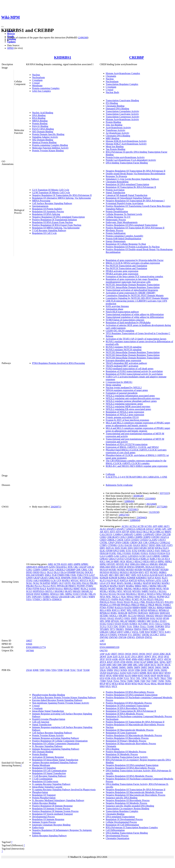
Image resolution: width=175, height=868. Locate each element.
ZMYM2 (104, 637)
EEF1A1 (110, 548)
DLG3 (57, 572)
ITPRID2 (87, 578)
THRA (136, 626)
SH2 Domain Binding (43, 140)
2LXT (128, 657)
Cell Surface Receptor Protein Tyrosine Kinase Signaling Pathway (64, 697)
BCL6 (153, 532)
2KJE (168, 654)
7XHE (136, 681)
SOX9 (159, 618)
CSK (91, 570)
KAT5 (161, 575)
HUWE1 (154, 572)
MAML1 (129, 583)
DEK (158, 545)
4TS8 (123, 662)
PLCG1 (38, 586)
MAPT (122, 586)
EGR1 (124, 548)
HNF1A (114, 567)
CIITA (127, 540)
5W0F (150, 670)
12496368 (83, 38)
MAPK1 (66, 580)
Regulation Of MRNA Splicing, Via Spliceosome (56, 228)
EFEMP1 (40, 575)
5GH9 (103, 665)
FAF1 (158, 551)
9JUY (114, 686)
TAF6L (167, 624)
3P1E (166, 657)
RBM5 (169, 607)
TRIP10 (138, 629)
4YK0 (136, 662)
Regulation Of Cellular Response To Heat (126, 244)
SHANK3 (59, 591)
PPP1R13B (62, 586)
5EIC (156, 662)
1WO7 (149, 654)
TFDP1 (122, 626)
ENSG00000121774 (36, 647)
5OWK (124, 670)
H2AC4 (136, 559)
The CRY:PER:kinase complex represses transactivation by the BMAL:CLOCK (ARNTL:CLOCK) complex (136, 462)
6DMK (143, 673)
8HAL (154, 684)
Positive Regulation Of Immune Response (52, 806)
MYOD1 (137, 591)
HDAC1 (130, 561)
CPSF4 (118, 542)
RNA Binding (39, 118)
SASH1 (92, 589)
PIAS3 (127, 602)
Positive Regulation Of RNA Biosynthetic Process (130, 692)
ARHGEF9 (43, 567)
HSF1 (141, 572)
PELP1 (150, 599)
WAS (147, 632)
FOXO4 (161, 553)
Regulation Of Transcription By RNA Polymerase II (131, 187)
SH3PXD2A (39, 591)
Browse (11, 34)
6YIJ (102, 678)
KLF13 (103, 580)
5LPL (108, 667)
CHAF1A (164, 537)
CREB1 (126, 542)
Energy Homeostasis (116, 241)
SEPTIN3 (133, 613)
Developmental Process (43, 817)
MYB (166, 589)
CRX (140, 542)
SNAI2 (111, 618)
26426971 (55, 507)
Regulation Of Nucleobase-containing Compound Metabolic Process (139, 716)
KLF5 (117, 580)
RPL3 (130, 610)
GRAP (36, 578)
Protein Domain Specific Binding (48, 134)
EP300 (110, 551)
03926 (29, 644)
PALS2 (86, 583)
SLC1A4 (132, 616)
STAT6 (125, 624)
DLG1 (43, 572)
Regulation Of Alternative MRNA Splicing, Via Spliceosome (61, 198)
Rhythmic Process (115, 230)
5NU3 (117, 670)
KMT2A (124, 580)
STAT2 (103, 624)
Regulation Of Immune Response (48, 819)
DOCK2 (80, 572)
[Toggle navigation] (2, 27)
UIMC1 (127, 632)
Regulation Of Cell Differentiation (122, 825)
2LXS (121, 657)
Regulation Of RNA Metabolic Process (125, 714)
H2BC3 (153, 559)
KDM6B (131, 578)
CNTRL (104, 542)
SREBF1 (132, 621)
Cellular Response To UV (118, 217)
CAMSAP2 (128, 534)
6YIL (114, 678)
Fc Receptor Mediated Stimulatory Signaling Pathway (58, 800)
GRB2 (51, 578)
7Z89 (42, 670)
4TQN (116, 662)
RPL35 (137, 610)
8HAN (168, 684)
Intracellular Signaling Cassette (47, 787)
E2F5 (170, 545)
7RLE (163, 678)
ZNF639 (140, 637)
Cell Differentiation (115, 830)
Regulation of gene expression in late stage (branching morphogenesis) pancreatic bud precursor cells (132, 281)
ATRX (133, 532)
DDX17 (144, 545)
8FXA (115, 684)
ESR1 (122, 551)
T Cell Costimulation (42, 779)
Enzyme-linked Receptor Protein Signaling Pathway (57, 700)
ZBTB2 (146, 635)
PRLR (151, 605)
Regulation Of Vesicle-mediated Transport (52, 814)
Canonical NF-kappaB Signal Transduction (127, 195)
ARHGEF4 (32, 567)
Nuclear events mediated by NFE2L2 (124, 388)
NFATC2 (142, 594)
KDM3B (113, 578)
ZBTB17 (137, 635)
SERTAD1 (143, 613)
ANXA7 (150, 529)
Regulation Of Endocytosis (45, 781)
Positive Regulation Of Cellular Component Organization (60, 741)
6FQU (109, 675)
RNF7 (124, 610)
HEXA (147, 561)
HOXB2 (121, 570)
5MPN (137, 667)
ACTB (57, 564)
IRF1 (111, 575)
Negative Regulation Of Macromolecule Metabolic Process (134, 792)
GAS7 (92, 575)
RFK (109, 610)
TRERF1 (120, 629)
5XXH (103, 673)
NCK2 (36, 583)
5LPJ (102, 667)
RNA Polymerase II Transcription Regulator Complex (132, 827)
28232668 (151, 504)
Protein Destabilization (117, 211)
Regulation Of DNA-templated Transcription (128, 184)
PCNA (143, 599)
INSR (74, 578)
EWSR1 (142, 551)
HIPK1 (161, 561)
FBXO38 (104, 553)
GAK (116, 556)
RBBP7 (144, 607)
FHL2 (120, 553)
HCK (58, 578)
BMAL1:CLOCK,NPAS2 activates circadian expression (133, 263)
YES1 (29, 599)
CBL (76, 567)
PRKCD (135, 605)
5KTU (153, 665)
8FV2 (109, 684)
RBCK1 (152, 607)
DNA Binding (39, 115)
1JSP (102, 654)
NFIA (102, 597)
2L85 (115, 657)
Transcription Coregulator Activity (123, 111)
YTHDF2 (113, 635)
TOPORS (160, 626)
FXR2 (80, 575)
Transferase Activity (116, 130)
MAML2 (138, 583)
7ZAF (79, 670)
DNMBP (71, 572)
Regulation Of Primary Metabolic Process (126, 741)
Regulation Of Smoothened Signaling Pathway (128, 198)
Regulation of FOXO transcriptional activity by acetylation (134, 371)
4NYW (168, 659)
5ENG (163, 662)
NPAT (137, 597)
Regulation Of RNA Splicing (46, 214)
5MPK (130, 667)
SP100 (166, 618)
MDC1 (145, 586)
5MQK (166, 667)
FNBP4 (61, 575)
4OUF (110, 662)
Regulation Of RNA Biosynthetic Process (126, 708)
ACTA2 (133, 526)
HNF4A (131, 567)
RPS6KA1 (153, 610)
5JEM (147, 665)
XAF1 (168, 632)
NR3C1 (144, 597)
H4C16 (110, 561)
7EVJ (132, 678)
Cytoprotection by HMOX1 (119, 382)
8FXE (121, 684)
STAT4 (118, 624)
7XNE (161, 681)
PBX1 (128, 599)
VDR (142, 632)
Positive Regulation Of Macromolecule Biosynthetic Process (135, 725)
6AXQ (123, 673)
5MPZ (144, 667)
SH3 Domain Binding (43, 132)
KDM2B (104, 578)
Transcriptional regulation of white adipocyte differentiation (135, 314)
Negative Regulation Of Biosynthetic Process (128, 800)
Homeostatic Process (116, 220)
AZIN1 (52, 567)
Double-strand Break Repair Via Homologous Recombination (136, 174)
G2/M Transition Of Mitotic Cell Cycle (51, 193)
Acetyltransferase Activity (118, 128)
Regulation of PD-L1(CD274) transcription (127, 444)
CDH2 (103, 537)
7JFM (144, 678)
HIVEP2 (120, 564)
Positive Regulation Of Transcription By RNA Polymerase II (135, 228)
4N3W (122, 659)
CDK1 (29, 570)
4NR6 (147, 659)
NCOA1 (162, 591)
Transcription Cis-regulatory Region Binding (128, 808)
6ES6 (155, 673)
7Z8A (48, 670)
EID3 (136, 548)
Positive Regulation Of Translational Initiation (54, 220)
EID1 (130, 548)
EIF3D (151, 548)
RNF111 (116, 610)
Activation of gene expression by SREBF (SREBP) (131, 293)
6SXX (167, 675)
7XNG (168, 681)
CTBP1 (103, 545)
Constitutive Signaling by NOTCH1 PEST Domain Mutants (135, 295)
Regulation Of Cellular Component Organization (56, 743)
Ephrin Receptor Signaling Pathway (49, 836)
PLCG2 (46, 586)
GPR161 (104, 559)
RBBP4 (136, 607)
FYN (86, 575)
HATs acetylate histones (117, 306)
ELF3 (166, 548)
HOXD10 (104, 572)
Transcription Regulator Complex (122, 84)
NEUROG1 (131, 594)
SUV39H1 (143, 624)
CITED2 (144, 540)
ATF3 (112, 532)
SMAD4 (167, 616)
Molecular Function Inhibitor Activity (50, 148)
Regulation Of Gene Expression (121, 733)
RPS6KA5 (105, 613)
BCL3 (146, 532)
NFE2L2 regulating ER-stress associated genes (128, 409)
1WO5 (135, 654)
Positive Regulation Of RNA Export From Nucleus (57, 225)
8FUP (103, 684)
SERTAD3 (165, 613)
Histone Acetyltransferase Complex (123, 73)
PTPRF (110, 607)
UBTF (120, 632)
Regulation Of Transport (44, 795)
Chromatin (111, 76)
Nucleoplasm (38, 77)
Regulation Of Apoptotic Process (48, 211)
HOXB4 (138, 570)
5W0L (157, 670)
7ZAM (86, 670)
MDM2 (153, 586)
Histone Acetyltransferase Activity (122, 119)
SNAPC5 (119, 618)
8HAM (161, 684)
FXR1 (73, 575)
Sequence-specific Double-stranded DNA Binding (130, 806)
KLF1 (165, 578)
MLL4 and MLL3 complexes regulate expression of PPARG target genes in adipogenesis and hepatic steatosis (138, 424)
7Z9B (60, 670)
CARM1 (138, 534)
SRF (149, 621)
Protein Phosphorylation (44, 798)
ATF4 (118, 532)
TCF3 (110, 626)
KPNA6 (150, 580)
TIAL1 (143, 626)
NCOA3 (112, 594)
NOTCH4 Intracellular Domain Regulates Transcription (133, 358)
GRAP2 (44, 578)
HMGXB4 (105, 567)
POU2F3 (169, 602)
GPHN (29, 578)
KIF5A (151, 578)
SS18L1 (155, 621)
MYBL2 (113, 591)
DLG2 (50, 572)
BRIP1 (168, 532)
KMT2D (133, 580)
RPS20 (144, 610)
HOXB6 (147, 570)
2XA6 (29, 670)
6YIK (108, 678)
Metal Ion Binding (115, 146)
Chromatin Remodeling (117, 182)
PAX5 (122, 599)
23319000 (150, 499)
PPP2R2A (126, 605)
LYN (59, 580)
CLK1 (52, 570)
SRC (62, 594)
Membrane (37, 86)
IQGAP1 (104, 575)
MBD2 (138, 586)
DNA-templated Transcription (120, 817)
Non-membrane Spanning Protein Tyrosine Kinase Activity (61, 703)
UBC (73, 597)
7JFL (138, 678)
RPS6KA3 (164, 610)
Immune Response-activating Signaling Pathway (56, 738)
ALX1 (103, 529)
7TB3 (169, 678)
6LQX (128, 675)
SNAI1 (103, 618)
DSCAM (30, 575)
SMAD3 (159, 616)
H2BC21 (145, 559)
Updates (11, 42)
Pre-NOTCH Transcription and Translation (126, 266)
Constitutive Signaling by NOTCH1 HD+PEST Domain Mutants (137, 298)
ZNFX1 (148, 637)
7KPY (157, 678)
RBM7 (77, 589)
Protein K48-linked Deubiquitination (124, 239)
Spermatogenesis (40, 206)
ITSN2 (29, 580)
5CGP (143, 662)
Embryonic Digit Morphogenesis (122, 222)
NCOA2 (104, 594)
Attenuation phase (115, 309)
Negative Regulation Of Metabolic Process (127, 803)
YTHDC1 (37, 599)
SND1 (127, 618)
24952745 (124, 515)
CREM (133, 542)
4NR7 (154, 659)
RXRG (114, 613)
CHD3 (103, 540)
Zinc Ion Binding (114, 125)
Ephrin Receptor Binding (44, 803)
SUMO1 (133, 624)
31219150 (154, 512)
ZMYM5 (113, 637)
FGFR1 (113, 553)
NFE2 (159, 594)
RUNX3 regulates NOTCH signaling (124, 347)
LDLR (165, 580)
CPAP (111, 542)
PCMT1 (136, 599)
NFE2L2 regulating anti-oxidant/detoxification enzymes (133, 398)
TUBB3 (46, 597)
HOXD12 (114, 572)
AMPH (77, 564)
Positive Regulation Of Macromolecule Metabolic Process (134, 735)
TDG (116, 626)
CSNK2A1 (154, 542)
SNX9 (37, 594)
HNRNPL (140, 567)
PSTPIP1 (81, 586)
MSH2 (145, 589)
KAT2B (154, 575)
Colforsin (110, 474)
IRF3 (117, 575)
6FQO (168, 673)
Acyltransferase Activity (118, 133)
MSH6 (152, 589)
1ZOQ (156, 654)
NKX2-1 (116, 597)
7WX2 (123, 681)
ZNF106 (122, 637)
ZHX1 (163, 635)
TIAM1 (151, 626)
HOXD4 (134, 572)
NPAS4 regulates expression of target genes (127, 390)
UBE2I (113, 632)
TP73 (112, 629)
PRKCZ (144, 605)
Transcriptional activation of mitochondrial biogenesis (132, 290)
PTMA (103, 607)
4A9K (115, 659)
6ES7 (161, 673)
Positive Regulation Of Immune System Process (55, 811)
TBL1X (92, 594)
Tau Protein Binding (116, 149)
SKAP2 (68, 591)
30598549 (138, 496)
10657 (29, 641)
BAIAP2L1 (62, 567)
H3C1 (103, 561)
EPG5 (116, 551)
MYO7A (84, 580)
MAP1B (147, 583)
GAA (102, 556)
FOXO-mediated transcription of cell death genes (130, 369)
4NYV (160, 659)
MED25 (104, 589)
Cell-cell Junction (41, 722)
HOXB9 (164, 570)
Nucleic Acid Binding (43, 113)
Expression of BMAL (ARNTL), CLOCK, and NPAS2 (132, 447)
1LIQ (108, 654)
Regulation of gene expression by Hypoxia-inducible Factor (135, 260)
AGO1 (64, 564)
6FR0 (115, 675)
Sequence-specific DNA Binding (122, 798)
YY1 (130, 635)
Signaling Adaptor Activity (45, 137)
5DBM (150, 662)
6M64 (134, 675)
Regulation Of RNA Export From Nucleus (53, 222)
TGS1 (129, 626)
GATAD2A (133, 556)
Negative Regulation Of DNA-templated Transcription (58, 217)
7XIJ (148, 681)
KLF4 (110, 580)
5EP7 (169, 662)
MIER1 (120, 589)
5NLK (103, 670)
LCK (54, 580)
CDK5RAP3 (113, 537)
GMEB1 (156, 556)
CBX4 (158, 534)
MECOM (162, 586)
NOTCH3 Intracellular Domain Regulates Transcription (133, 352)
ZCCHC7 (155, 635)
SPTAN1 (115, 621)
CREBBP (136, 57)
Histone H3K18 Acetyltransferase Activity (126, 141)
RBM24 (161, 607)
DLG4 (64, 572)
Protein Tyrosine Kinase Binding (48, 151)
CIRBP (44, 570)
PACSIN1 (77, 583)
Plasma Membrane (41, 765)
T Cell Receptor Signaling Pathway (49, 230)
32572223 (164, 493)
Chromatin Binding (115, 106)
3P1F (102, 659)
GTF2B (128, 559)
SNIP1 (134, 618)
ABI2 (50, 564)
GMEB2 (165, 556)
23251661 (133, 509)
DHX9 (36, 572)
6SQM (160, 675)
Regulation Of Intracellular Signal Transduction (55, 760)
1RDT (114, 654)
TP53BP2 (104, 629)
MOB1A (137, 589)
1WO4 (128, 654)
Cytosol (36, 83)
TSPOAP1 (37, 597)
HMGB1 (154, 564)
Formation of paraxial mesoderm (122, 393)
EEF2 (118, 548)
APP (169, 529)
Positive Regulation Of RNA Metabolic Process (129, 703)
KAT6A (169, 575)
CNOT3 (162, 540)
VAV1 (85, 597)
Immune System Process (44, 822)
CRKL (84, 570)
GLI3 (149, 556)
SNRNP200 (144, 618)
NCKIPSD (45, 583)
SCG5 (29, 591)
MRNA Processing (41, 201)
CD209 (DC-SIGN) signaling (120, 331)
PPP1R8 (116, 605)
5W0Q (164, 670)
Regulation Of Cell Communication (49, 771)
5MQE (151, 667)
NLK (123, 597)
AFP (155, 526)
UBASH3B (64, 597)
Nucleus (36, 75)
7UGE (110, 681)
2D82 (162, 654)
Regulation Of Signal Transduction (49, 773)
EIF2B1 (143, 548)
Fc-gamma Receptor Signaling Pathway (51, 784)
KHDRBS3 (45, 580)
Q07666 (30, 651)
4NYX (103, 662)
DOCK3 (89, 572)
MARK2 (130, 586)
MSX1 (159, 589)
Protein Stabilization (116, 233)
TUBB (161, 629)
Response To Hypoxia (116, 176)
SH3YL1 (49, 591)
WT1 (162, 632)
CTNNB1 (112, 545)
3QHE (36, 670)
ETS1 (129, 551)
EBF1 (103, 548)
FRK (67, 575)
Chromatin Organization (118, 838)
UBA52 (54, 597)
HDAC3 (138, 561)
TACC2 (159, 624)
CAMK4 (117, 534)
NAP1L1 (154, 591)
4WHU (129, 662)
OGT (61, 583)
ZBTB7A (47, 599)
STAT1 (163, 621)
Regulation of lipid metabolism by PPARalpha (128, 323)
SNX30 (30, 594)
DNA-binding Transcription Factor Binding (127, 163)
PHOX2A (104, 602)
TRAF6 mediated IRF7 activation (122, 366)
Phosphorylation (40, 792)
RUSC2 (84, 589)
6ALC (116, 673)
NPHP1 (54, 583)
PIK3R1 (94, 583)
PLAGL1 (135, 602)
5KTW (160, 665)
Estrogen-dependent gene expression (124, 360)
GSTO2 (120, 559)
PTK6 (29, 589)
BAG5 (140, 532)
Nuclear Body (113, 92)
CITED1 (135, 540)
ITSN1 (95, 578)
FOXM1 (136, 553)
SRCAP (124, 621)
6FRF (121, 675)
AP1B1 (158, 529)
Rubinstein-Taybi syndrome (119, 485)
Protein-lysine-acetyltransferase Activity (125, 157)
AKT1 (166, 526)
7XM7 (154, 681)
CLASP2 (153, 540)
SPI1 (102, 621)
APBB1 (85, 564)
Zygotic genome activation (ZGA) (122, 417)
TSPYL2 (153, 629)
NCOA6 (121, 594)
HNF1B (123, 567)
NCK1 (29, 583)
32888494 (129, 501)
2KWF (103, 657)
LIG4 (102, 583)
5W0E (144, 670)
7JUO (150, 678)
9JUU (108, 686)
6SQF (153, 675)
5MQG (158, 667)
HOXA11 (160, 567)
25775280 (162, 507)
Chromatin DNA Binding (118, 136)
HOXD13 (124, 572)
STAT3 (76, 594)
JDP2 (134, 575)
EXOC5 (150, 551)
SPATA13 (55, 594)
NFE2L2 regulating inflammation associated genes (130, 396)
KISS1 (158, 578)
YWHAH (122, 635)
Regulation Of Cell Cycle (44, 233)
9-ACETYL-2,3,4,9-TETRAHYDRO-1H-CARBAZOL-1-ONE (137, 477)
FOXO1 (144, 553)
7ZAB (66, 670)
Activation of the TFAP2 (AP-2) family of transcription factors (136, 339)
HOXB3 (130, 570)
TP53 (167, 626)
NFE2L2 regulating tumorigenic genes (124, 404)
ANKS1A (131, 529)
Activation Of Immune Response (48, 757)
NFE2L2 (167, 594)
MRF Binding (113, 138)
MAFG (120, 583)
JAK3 (36, 580)
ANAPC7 (121, 529)
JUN (139, 575)
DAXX (137, 545)
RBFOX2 (68, 589)
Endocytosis (38, 827)
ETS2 (135, 551)
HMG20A (135, 564)
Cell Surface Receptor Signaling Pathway (52, 203)
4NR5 (141, 659)
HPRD (10, 48)
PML (143, 602)
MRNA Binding (40, 121)
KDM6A (122, 578)
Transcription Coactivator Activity (122, 114)
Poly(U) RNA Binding (43, 129)
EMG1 (48, 575)
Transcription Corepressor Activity (123, 117)
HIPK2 (168, 561)
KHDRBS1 (63, 57)
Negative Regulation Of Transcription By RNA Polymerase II (62, 195)
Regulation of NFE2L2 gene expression (125, 412)
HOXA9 (104, 570)
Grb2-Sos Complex (41, 91)
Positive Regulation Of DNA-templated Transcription (132, 225)
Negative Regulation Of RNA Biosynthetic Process (131, 768)
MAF (114, 583)
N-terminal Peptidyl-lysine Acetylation (125, 203)
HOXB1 (113, 570)
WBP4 (92, 597)
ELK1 (103, 551)
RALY (43, 589)
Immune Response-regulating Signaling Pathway (56, 749)
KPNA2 (142, 580)
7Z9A (54, 670)
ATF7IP (125, 532)
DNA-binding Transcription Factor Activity (127, 757)
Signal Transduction (115, 193)
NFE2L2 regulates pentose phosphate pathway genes (131, 401)
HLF (127, 564)
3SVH (108, 659)
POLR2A (150, 602)
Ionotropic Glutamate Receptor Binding (51, 825)
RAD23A (119, 607)
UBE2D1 (104, 632)
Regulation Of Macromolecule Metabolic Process (130, 730)
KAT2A (146, 575)
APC (164, 529)
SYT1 (152, 624)
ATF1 (106, 532)
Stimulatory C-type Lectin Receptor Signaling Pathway (132, 179)
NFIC (109, 597)
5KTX (167, 665)
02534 (103, 644)
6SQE (147, 675)
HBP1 (117, 561)
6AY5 (136, 673)
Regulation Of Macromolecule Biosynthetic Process (131, 743)
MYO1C (75, 580)
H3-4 (167, 559)
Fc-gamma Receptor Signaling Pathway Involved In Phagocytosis (64, 790)
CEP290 (155, 537)
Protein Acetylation (115, 190)
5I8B (130, 665)
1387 (102, 641)
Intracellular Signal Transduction (48, 711)
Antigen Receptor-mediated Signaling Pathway (55, 762)
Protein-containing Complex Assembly (125, 236)
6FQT (103, 675)
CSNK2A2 (165, 542)
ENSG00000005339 (110, 647)
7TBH (103, 681)
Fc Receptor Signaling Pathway (47, 746)
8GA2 (147, 684)
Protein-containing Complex (46, 88)
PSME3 (167, 605)
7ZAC (73, 670)
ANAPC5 (111, 529)
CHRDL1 (111, 540)
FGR (54, 575)
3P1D (160, 657)
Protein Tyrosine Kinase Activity (48, 735)
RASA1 (59, 589)
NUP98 (160, 597)
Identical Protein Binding (44, 142)
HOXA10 (150, 567)
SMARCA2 (87, 591)
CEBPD (147, 537)
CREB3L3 (60, 570)
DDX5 (29, 572)
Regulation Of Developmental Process (124, 819)
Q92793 (104, 651)
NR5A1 (152, 597)
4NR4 (134, 659)
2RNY (141, 657)
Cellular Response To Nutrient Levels (124, 214)
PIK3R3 (30, 586)
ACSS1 (125, 526)
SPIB (108, 621)
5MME (115, 667)
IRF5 (122, 575)
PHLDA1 (159, 599)
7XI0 (143, 681)
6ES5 (150, 673)
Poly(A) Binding (40, 126)
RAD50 (128, 607)
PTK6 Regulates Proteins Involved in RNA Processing (58, 363)
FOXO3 (153, 553)
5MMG (123, 667)
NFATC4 (151, 594)
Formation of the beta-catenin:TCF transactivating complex (135, 276)
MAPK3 (114, 586)
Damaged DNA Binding (117, 109)
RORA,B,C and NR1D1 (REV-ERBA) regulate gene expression (137, 466)
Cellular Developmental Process (121, 822)
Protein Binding (40, 123)
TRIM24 (129, 629)
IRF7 (128, 575)
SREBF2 (142, 621)
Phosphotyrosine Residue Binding (49, 695)
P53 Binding (112, 103)
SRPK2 (69, 594)
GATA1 (123, 556)
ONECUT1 (105, 599)
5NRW (110, 670)
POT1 (53, 586)
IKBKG (163, 572)
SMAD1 (141, 616)
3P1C (155, 657)
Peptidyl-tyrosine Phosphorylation (49, 719)
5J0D (141, 665)
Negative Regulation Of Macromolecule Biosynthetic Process (136, 795)
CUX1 (121, 545)
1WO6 (142, 654)
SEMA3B (123, 613)
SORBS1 (45, 594)
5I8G (135, 665)
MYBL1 (104, 591)
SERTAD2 (154, 613)
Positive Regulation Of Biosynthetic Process (127, 738)
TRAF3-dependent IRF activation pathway (126, 363)
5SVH (131, 670)
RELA (103, 610)
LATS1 (158, 580)
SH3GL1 (114, 616)
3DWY (148, 657)
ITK (80, 578)
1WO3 (121, 654)
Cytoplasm (37, 80)
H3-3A (161, 559)
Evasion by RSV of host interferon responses (128, 420)
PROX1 (159, 605)
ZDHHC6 (57, 599)
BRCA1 (160, 532)
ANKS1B (141, 529)
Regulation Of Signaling (44, 768)
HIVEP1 (111, 564)
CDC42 (91, 567)
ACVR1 (148, 526)
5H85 (109, 665)
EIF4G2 (159, 548)
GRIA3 (112, 559)
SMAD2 (77, 591)
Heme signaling (113, 385)
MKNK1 (128, 589)
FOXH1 (127, 553)
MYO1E (127, 591)
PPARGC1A (106, 605)
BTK (70, 567)
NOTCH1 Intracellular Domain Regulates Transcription (133, 285)
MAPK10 (104, 586)
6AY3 (130, 673)
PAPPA (115, 599)
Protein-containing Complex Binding (50, 145)
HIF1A (154, 561)
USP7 (79, 597)
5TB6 (137, 670)
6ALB (110, 673)
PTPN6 (36, 589)
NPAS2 (130, 597)
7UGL (116, 681)
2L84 (109, 657)
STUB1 (84, 594)
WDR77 (154, 632)
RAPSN (51, 589)
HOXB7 (156, 570)
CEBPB (138, 537)
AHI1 (70, 564)
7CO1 (126, 678)
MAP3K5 (156, 583)
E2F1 (164, 545)
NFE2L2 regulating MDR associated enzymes (128, 406)
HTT (147, 572)
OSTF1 (68, 583)
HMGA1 (145, 564)
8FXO (134, 684)
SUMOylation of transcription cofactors (125, 320)
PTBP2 (90, 586)
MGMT (112, 589)
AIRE (160, 526)
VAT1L (135, 632)
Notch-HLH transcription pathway (122, 312)
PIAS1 (113, 602)
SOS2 (153, 618)
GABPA (109, 556)
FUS (168, 553)
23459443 (141, 518)
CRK (78, 570)
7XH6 (130, 681)
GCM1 (142, 556)
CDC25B (166, 534)
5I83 (114, 665)
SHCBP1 (123, 616)
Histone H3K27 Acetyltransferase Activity (126, 144)
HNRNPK (66, 578)
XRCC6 (104, 635)
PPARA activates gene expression (122, 271)
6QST (141, 675)
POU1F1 (160, 602)
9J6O (102, 686)
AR (101, 532)
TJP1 (29, 597)
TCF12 (103, 626)
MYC (120, 591)
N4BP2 (145, 591)
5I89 (124, 665)
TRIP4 (145, 629)
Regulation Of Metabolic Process (122, 754)
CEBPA (37, 570)
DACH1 (128, 545)
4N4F (128, 659)
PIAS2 (120, 602)
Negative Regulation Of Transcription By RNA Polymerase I (135, 201)
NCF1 (92, 580)
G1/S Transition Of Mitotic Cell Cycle (51, 190)
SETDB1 (104, 616)
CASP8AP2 (148, 534)
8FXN (128, 684)
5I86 (119, 665)
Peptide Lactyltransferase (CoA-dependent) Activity (131, 160)
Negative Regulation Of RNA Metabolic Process (129, 776)
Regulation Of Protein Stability (47, 209)
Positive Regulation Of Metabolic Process (126, 752)
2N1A (134, 657)
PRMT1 (72, 586)
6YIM (120, 678)
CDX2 (123, 537)
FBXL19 (165, 551)
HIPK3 (103, 564)
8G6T (141, 684)
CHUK (120, 540)
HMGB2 (163, 564)
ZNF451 (131, 637)
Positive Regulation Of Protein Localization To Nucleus (133, 247)
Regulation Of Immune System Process (51, 808)
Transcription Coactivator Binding (122, 100)
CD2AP (82, 567)
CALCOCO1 (106, 534)
